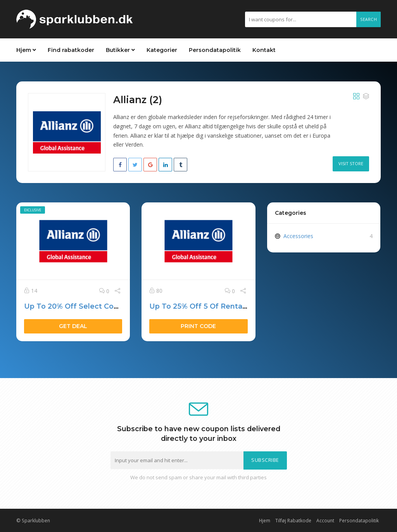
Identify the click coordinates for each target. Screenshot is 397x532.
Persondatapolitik (215, 50)
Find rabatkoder (71, 50)
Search (369, 19)
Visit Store (351, 163)
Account (325, 520)
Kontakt (264, 50)
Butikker (120, 50)
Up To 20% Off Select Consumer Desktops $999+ (113, 306)
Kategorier (162, 50)
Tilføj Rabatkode (293, 520)
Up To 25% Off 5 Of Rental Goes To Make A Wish (237, 306)
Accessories (298, 236)
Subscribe (265, 460)
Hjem (26, 50)
